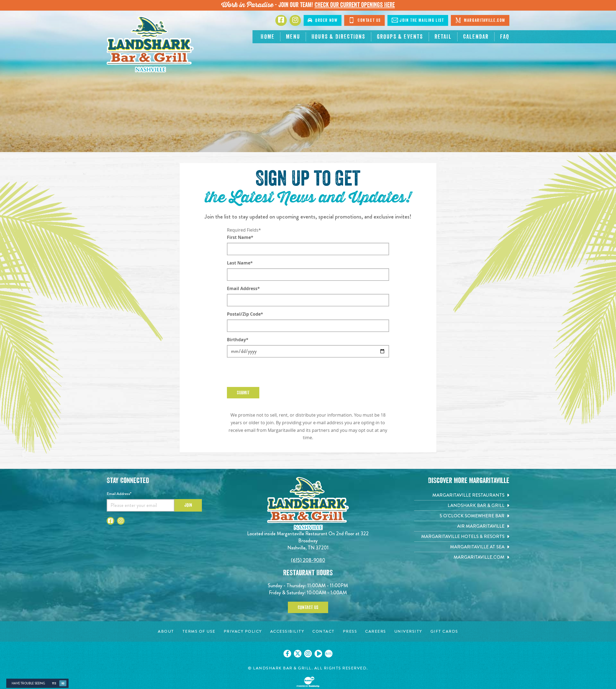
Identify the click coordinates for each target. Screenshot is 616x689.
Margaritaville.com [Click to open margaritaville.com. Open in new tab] (480, 20)
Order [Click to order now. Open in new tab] (323, 20)
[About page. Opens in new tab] (166, 631)
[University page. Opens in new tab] (408, 631)
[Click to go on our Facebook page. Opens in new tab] (287, 654)
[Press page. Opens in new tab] (350, 631)
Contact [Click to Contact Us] (364, 20)
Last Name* (240, 263)
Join (188, 505)
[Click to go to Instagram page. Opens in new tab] (295, 20)
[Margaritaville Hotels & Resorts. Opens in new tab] (462, 536)
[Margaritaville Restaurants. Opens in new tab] (462, 495)
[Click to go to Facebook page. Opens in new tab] (281, 20)
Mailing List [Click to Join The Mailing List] (418, 20)
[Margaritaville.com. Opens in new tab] (462, 557)
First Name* (240, 237)
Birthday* (238, 340)
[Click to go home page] (150, 44)
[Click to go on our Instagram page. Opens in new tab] (308, 654)
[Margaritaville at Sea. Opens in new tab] (462, 547)
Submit (243, 393)
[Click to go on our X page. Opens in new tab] (298, 654)
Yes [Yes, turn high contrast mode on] (54, 683)
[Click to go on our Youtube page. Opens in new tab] (318, 654)
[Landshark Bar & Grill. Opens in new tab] (462, 505)
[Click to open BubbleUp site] (308, 682)
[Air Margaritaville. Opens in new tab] (462, 526)
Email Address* (243, 288)
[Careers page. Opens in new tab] (376, 631)
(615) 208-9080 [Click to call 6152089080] (308, 560)
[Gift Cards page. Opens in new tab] (444, 631)
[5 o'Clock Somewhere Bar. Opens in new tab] (462, 516)
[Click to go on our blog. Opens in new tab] (329, 654)
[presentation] (268, 372)
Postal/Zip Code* (245, 314)
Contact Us (308, 607)
